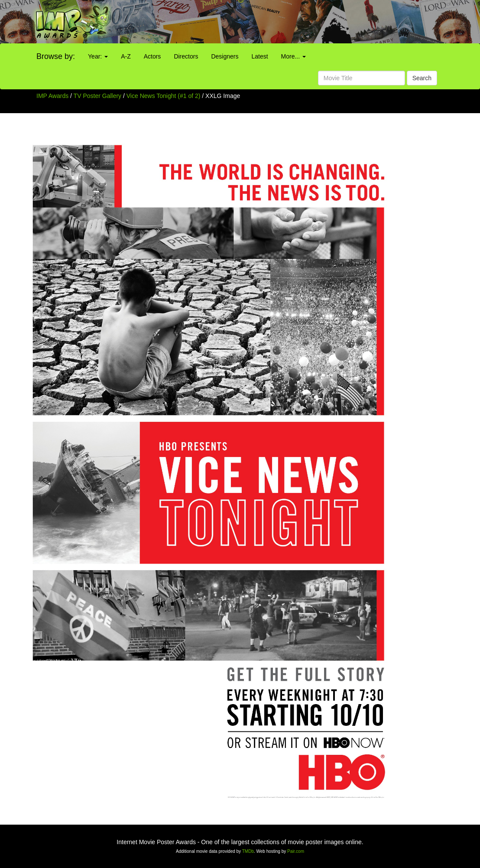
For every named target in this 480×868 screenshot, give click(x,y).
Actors (152, 56)
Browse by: (56, 56)
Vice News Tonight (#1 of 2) (164, 96)
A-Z (126, 56)
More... (294, 56)
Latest (259, 56)
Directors (186, 56)
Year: (98, 56)
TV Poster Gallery (97, 96)
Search (422, 78)
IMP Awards (52, 96)
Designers (225, 56)
